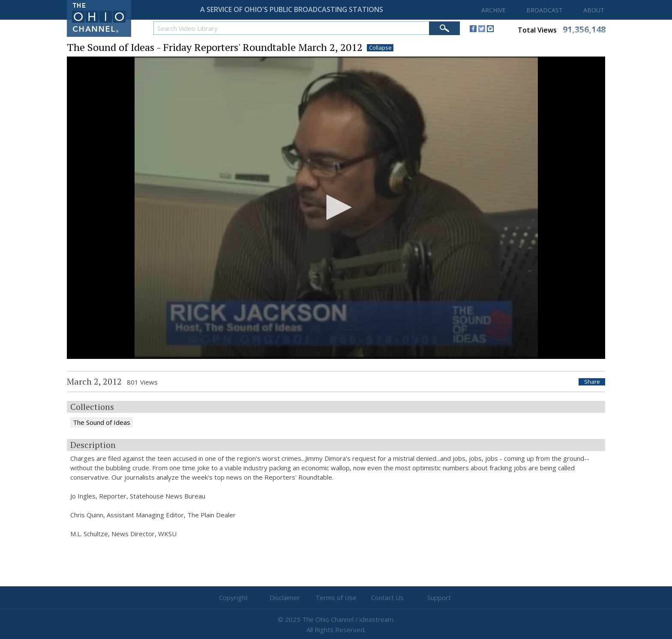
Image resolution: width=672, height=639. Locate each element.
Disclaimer (285, 597)
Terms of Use (336, 597)
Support (439, 597)
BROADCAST (544, 10)
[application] (336, 208)
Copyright (233, 597)
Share (592, 382)
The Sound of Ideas (102, 422)
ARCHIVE (493, 10)
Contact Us (387, 597)
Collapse (380, 48)
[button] (336, 207)
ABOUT (594, 10)
